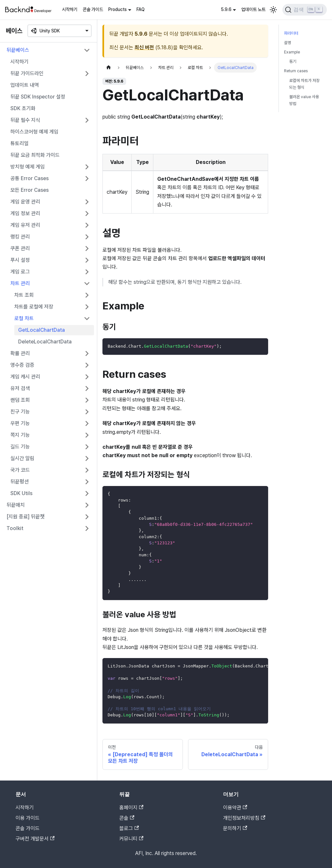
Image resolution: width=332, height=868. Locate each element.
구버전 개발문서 (35, 839)
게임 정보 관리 (25, 213)
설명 (288, 43)
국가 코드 (20, 470)
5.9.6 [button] (226, 9)
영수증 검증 (22, 365)
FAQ (141, 9)
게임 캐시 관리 (25, 377)
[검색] (305, 10)
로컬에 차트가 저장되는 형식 (304, 84)
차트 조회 (24, 295)
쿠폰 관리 (20, 248)
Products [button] (118, 9)
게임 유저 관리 (25, 225)
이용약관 (235, 808)
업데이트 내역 (25, 85)
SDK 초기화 (23, 108)
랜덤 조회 (20, 400)
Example (292, 52)
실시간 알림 (22, 458)
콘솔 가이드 (93, 9)
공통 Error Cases (30, 178)
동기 (293, 61)
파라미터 (291, 33)
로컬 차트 (24, 318)
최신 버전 (144, 47)
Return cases (296, 71)
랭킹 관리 (20, 237)
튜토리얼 (19, 143)
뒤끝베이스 (18, 50)
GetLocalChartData (41, 330)
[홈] (109, 68)
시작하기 (70, 9)
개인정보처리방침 (244, 818)
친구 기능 (20, 412)
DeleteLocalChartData (45, 342)
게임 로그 (20, 272)
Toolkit (15, 528)
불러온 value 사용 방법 (304, 100)
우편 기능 (20, 423)
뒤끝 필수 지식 (25, 120)
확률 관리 (20, 353)
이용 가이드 (28, 818)
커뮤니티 (131, 839)
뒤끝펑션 (20, 482)
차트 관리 (20, 283)
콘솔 (127, 818)
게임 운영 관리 (25, 202)
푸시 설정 (20, 260)
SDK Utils (21, 493)
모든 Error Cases (30, 190)
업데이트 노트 (253, 9)
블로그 (129, 828)
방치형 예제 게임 (28, 167)
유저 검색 (20, 388)
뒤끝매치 (16, 505)
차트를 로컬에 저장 (34, 307)
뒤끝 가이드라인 (27, 73)
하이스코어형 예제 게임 (34, 132)
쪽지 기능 (20, 435)
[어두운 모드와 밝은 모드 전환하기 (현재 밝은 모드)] (273, 10)
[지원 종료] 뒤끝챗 (26, 517)
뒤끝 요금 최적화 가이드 (35, 155)
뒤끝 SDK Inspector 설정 (38, 97)
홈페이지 (131, 808)
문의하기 (235, 828)
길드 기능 (20, 447)
